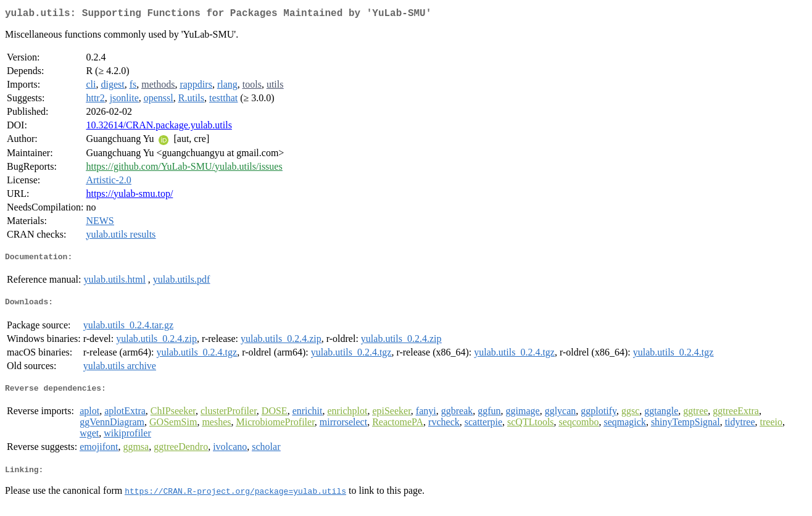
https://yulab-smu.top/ (129, 196)
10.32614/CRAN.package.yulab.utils (159, 127)
